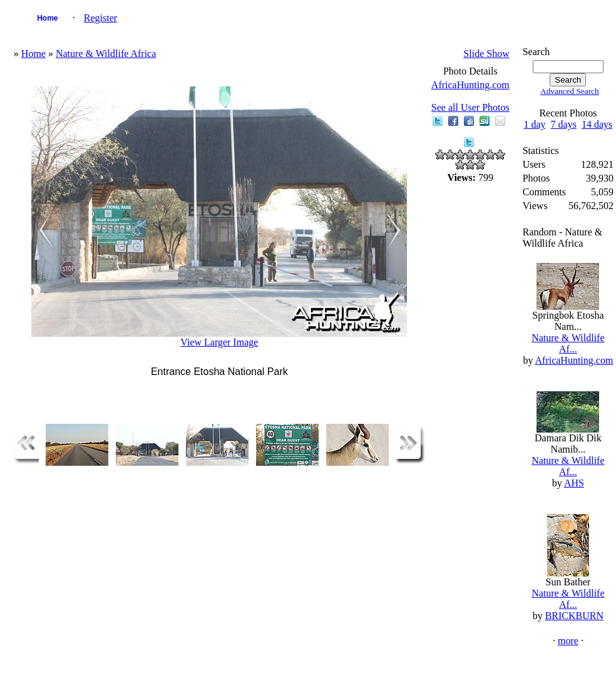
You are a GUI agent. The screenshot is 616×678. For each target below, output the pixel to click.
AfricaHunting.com (470, 85)
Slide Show (486, 54)
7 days (564, 124)
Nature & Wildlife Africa (106, 54)
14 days (597, 124)
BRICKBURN (574, 616)
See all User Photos (470, 107)
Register (100, 18)
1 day (534, 124)
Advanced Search (570, 91)
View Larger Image (219, 342)
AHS (574, 483)
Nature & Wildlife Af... (568, 343)
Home (47, 18)
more (568, 641)
